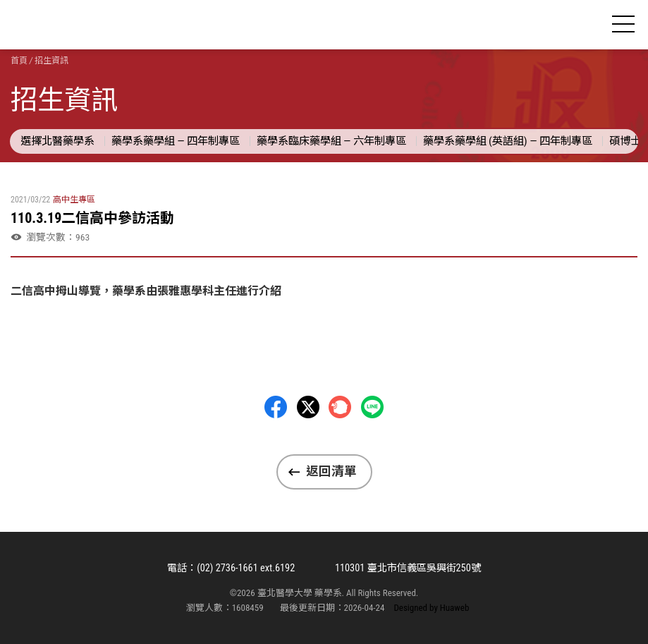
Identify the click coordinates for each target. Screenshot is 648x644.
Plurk (340, 407)
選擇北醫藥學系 (57, 141)
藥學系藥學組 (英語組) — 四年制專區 (508, 141)
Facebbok (276, 407)
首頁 (19, 61)
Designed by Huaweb (431, 608)
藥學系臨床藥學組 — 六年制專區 (331, 141)
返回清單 (331, 471)
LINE (372, 407)
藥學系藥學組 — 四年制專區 (176, 141)
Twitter (308, 407)
